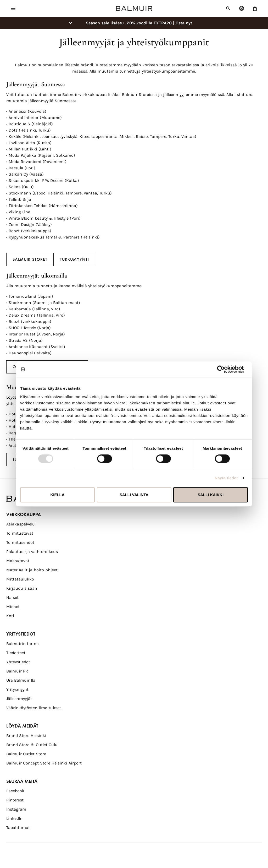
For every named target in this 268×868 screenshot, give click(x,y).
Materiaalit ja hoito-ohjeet (32, 570)
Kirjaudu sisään (22, 588)
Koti (10, 616)
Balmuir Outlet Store (26, 754)
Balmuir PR (17, 671)
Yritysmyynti (18, 689)
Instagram (16, 809)
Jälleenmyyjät (19, 699)
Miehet (13, 607)
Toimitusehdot (20, 542)
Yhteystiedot (18, 662)
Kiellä (57, 495)
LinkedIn (14, 818)
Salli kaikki (211, 495)
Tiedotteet (16, 653)
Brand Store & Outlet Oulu (32, 745)
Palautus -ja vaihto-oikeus (32, 552)
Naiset (12, 597)
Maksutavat (18, 561)
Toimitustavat (20, 533)
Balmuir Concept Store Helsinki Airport (44, 763)
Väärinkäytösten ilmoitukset (34, 708)
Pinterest (15, 800)
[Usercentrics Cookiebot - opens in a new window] (225, 369)
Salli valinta (134, 495)
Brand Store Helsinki (26, 736)
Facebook (15, 791)
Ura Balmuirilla (21, 680)
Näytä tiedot (226, 478)
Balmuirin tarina (23, 644)
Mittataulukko (20, 579)
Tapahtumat (18, 828)
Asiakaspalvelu (21, 524)
